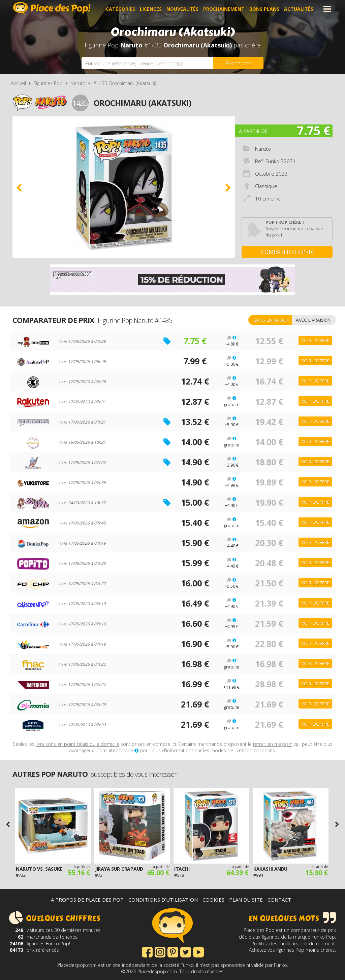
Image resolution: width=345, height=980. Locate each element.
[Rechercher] (238, 63)
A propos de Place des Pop (87, 900)
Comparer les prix (287, 252)
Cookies (213, 900)
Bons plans (264, 9)
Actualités (299, 9)
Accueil (18, 83)
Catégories (120, 9)
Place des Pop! (52, 8)
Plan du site (246, 900)
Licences (151, 9)
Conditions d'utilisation (163, 900)
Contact (279, 900)
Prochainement (224, 9)
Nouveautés (182, 9)
